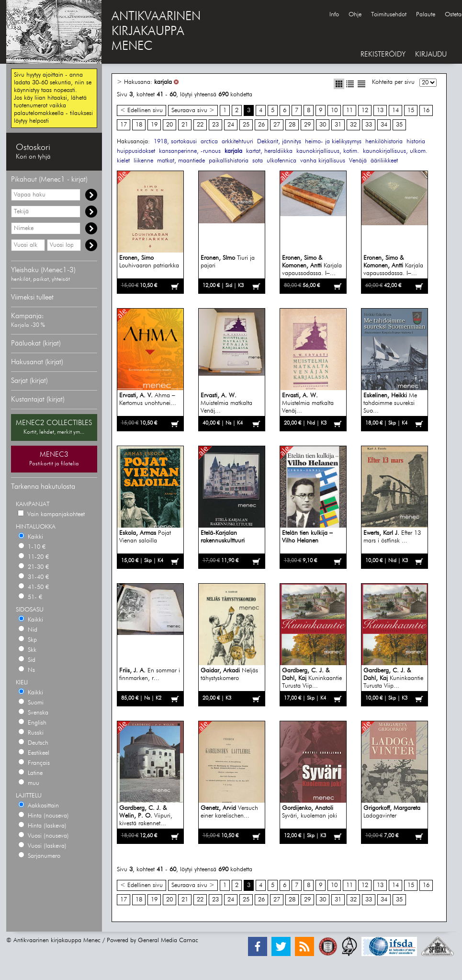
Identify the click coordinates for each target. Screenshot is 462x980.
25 (246, 125)
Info (334, 15)
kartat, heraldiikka (269, 151)
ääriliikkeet (384, 161)
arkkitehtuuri (237, 142)
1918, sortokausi (175, 142)
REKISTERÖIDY (383, 54)
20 (169, 125)
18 (139, 125)
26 (261, 125)
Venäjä (358, 161)
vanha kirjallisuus (323, 161)
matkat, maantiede (181, 161)
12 (365, 110)
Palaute (426, 15)
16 (426, 110)
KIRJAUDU (431, 54)
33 (369, 125)
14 (395, 110)
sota (258, 161)
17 (124, 125)
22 (200, 125)
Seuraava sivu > (193, 110)
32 (353, 125)
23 (215, 125)
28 (292, 125)
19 (154, 125)
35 (399, 125)
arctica (209, 142)
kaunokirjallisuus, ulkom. (395, 151)
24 (231, 125)
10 (334, 110)
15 (411, 110)
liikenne (143, 161)
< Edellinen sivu (141, 110)
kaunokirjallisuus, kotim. (328, 151)
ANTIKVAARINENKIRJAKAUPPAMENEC (156, 32)
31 (338, 125)
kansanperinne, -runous (190, 151)
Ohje (355, 15)
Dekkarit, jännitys (279, 142)
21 (185, 125)
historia (416, 142)
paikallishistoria (229, 161)
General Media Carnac (168, 940)
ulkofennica (282, 161)
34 (384, 125)
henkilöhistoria (384, 142)
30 (323, 125)
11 (349, 110)
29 (307, 125)
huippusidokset (136, 151)
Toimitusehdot (389, 15)
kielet (123, 161)
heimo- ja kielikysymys (333, 142)
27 (277, 125)
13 (380, 110)
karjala (163, 82)
